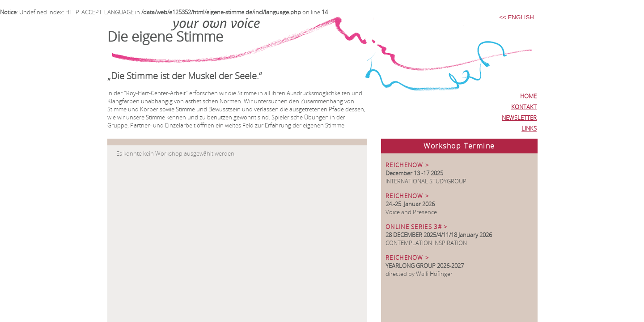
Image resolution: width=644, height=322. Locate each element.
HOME (528, 96)
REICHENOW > (407, 165)
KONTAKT (524, 107)
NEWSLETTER (519, 118)
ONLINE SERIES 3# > (416, 227)
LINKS (529, 128)
